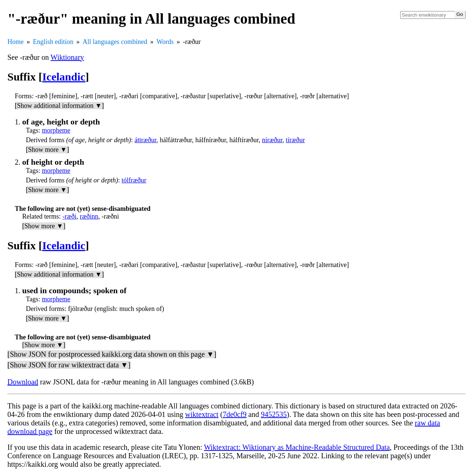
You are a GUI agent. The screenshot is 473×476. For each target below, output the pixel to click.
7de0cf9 (235, 414)
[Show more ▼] (47, 150)
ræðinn (89, 216)
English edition (53, 42)
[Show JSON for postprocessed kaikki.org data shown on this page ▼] (112, 354)
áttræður (145, 140)
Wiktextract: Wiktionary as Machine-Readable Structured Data (297, 447)
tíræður (295, 140)
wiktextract (202, 414)
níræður (272, 140)
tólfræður (134, 180)
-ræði (69, 216)
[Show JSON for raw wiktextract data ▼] (69, 365)
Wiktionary (67, 57)
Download (23, 382)
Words (165, 42)
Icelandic (64, 77)
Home (16, 42)
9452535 (274, 414)
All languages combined (115, 42)
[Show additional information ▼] (59, 106)
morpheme (56, 130)
